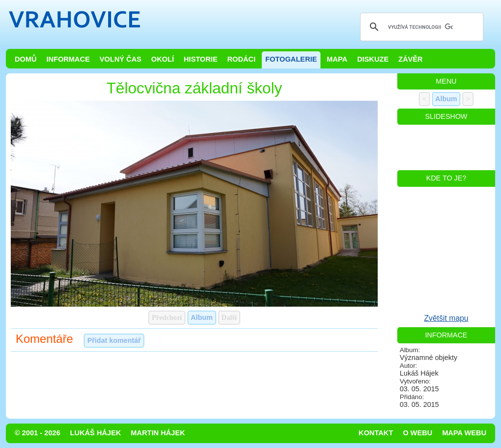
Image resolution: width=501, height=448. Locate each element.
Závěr (410, 59)
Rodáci (241, 59)
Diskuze (373, 59)
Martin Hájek (158, 433)
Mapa (337, 59)
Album (202, 317)
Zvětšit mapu (446, 318)
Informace (68, 59)
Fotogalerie (291, 59)
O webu (417, 433)
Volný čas (121, 59)
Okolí (162, 59)
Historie (200, 59)
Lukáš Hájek (95, 433)
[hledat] (420, 27)
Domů (26, 59)
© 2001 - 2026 (37, 433)
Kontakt (376, 433)
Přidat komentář (114, 340)
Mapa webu (464, 433)
